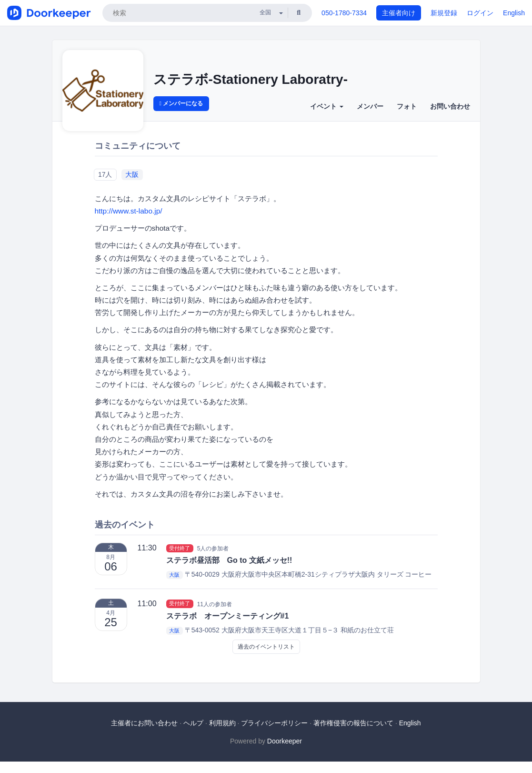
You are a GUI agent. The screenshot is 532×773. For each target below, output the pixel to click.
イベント (327, 106)
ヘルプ (193, 723)
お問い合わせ (450, 106)
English (514, 13)
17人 (105, 174)
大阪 (132, 174)
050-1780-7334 (344, 13)
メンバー (370, 106)
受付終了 (180, 548)
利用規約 (222, 723)
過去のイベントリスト (266, 647)
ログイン (480, 13)
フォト (407, 106)
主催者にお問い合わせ (144, 723)
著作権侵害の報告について (353, 723)
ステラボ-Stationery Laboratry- (251, 79)
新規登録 (444, 13)
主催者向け (399, 13)
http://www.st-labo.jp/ (129, 211)
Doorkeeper (285, 741)
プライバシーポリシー (274, 723)
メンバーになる (181, 103)
